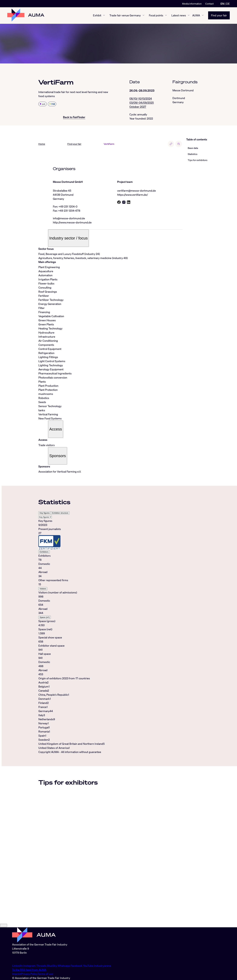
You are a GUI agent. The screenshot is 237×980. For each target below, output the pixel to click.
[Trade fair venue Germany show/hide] (143, 16)
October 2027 (138, 107)
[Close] (4, 926)
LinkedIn (18, 966)
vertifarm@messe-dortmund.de (136, 191)
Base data (193, 148)
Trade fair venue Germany (125, 15)
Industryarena (102, 966)
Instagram (30, 966)
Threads (42, 966)
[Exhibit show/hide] (104, 16)
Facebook (77, 966)
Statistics (193, 154)
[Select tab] (45, 517)
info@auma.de (21, 959)
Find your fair (219, 15)
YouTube (88, 966)
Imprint (17, 974)
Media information (192, 4)
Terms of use (45, 974)
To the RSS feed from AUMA (29, 970)
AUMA (196, 15)
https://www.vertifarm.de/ (132, 195)
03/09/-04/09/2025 (142, 103)
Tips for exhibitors (198, 160)
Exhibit (97, 15)
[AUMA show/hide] (203, 16)
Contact (209, 4)
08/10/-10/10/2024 (141, 98)
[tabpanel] (110, 598)
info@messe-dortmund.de (69, 218)
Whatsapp (64, 966)
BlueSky (52, 966)
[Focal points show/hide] (166, 16)
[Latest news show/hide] (189, 16)
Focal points (156, 15)
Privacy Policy (29, 974)
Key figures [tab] (45, 513)
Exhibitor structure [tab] (60, 513)
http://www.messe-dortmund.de (72, 223)
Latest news (179, 15)
